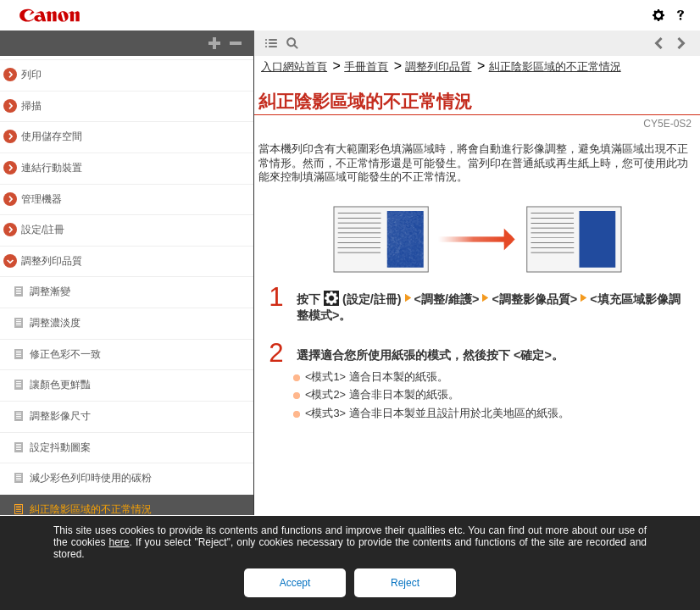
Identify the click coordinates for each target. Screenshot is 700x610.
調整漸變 (50, 291)
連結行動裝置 (52, 168)
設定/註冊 (43, 230)
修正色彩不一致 (65, 354)
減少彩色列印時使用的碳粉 (91, 478)
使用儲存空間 (52, 136)
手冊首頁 (366, 67)
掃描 (31, 106)
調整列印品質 (52, 261)
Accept (295, 583)
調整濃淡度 (55, 323)
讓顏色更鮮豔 (60, 385)
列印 (31, 75)
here (119, 542)
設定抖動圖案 (60, 447)
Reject (405, 583)
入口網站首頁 (294, 67)
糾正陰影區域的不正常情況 (91, 509)
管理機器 (42, 199)
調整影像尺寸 (60, 416)
